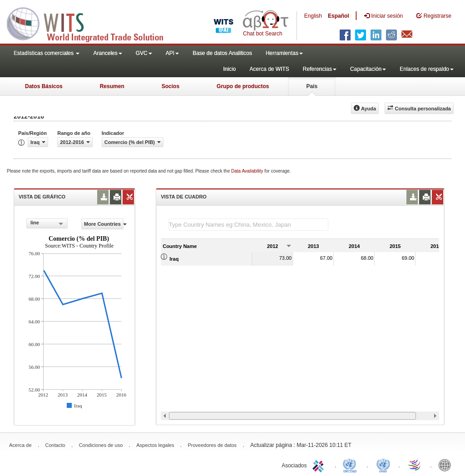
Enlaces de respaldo (427, 69)
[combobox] (47, 223)
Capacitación (368, 69)
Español (339, 16)
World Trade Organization (415, 465)
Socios (171, 86)
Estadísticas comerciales (47, 53)
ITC (320, 465)
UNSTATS (383, 465)
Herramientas (284, 53)
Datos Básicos (44, 86)
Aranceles (107, 53)
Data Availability (248, 171)
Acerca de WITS (269, 69)
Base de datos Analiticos (222, 53)
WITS (91, 23)
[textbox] (248, 225)
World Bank (447, 465)
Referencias (320, 69)
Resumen (112, 86)
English (313, 16)
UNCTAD (351, 465)
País (312, 86)
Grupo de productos (243, 86)
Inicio (229, 69)
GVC (144, 53)
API (172, 53)
